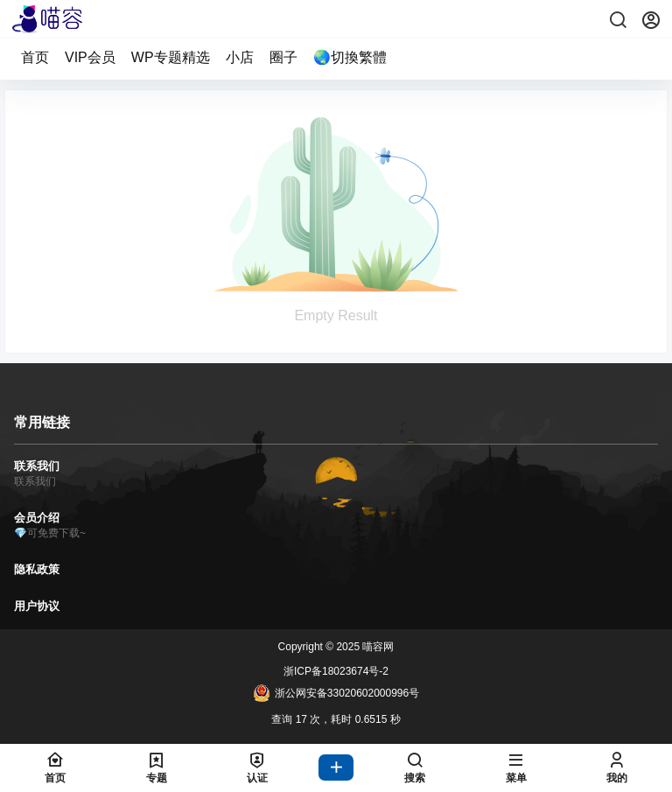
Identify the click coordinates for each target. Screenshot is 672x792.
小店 (240, 57)
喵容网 (377, 647)
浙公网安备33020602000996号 (336, 693)
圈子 (283, 57)
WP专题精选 (171, 57)
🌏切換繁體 (350, 57)
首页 (35, 57)
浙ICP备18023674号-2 (336, 671)
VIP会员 (90, 57)
